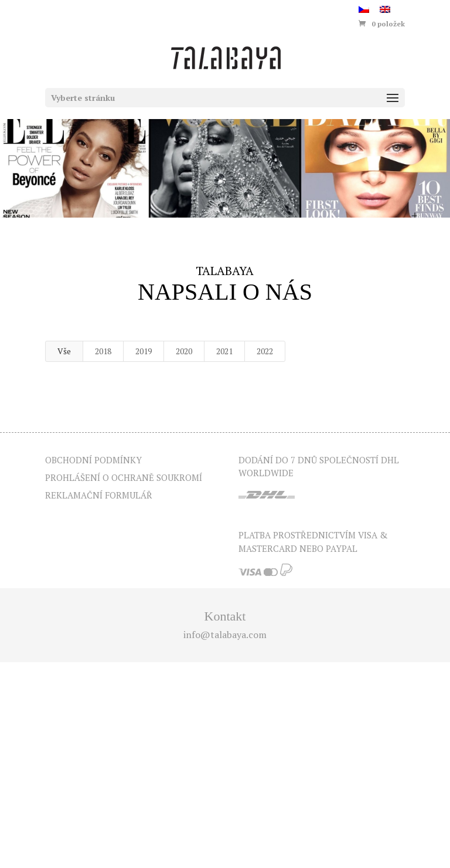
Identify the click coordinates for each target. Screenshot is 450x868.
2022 (265, 351)
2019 (144, 351)
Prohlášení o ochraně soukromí (124, 477)
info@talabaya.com (225, 635)
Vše (64, 351)
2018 (103, 351)
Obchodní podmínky (93, 460)
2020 (184, 351)
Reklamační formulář (99, 495)
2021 (224, 351)
